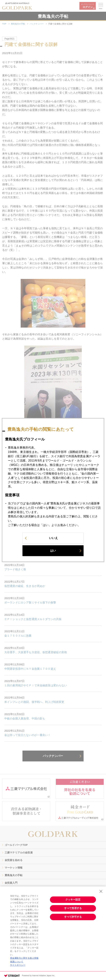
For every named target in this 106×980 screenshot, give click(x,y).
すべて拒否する (73, 908)
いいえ (53, 541)
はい (53, 554)
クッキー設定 (73, 900)
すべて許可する (73, 917)
